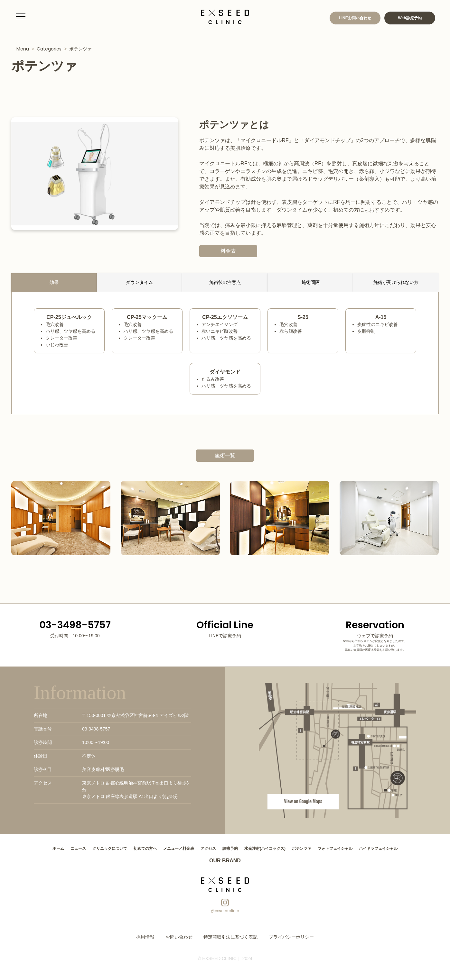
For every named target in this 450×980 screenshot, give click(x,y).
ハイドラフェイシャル (398, 848)
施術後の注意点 (225, 282)
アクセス (205, 848)
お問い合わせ (185, 936)
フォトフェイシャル (349, 848)
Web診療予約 (410, 18)
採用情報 (154, 936)
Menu (23, 49)
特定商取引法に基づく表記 (230, 936)
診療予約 (230, 848)
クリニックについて (94, 848)
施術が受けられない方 (396, 282)
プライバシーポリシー (284, 936)
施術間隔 (311, 282)
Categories (49, 49)
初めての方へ (134, 848)
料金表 (231, 251)
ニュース (58, 848)
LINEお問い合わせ (355, 18)
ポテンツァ (80, 49)
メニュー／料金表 (172, 848)
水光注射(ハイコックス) (269, 848)
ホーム (36, 848)
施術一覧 (225, 455)
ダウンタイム (139, 282)
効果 (54, 282)
